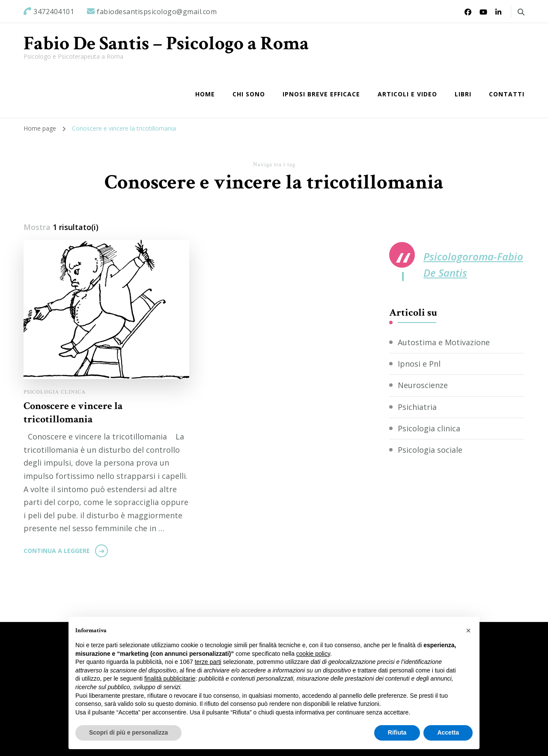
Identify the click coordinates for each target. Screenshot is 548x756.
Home (205, 94)
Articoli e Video (407, 94)
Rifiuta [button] (397, 732)
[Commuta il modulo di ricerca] (521, 12)
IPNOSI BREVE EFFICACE (321, 94)
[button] (468, 630)
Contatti (507, 94)
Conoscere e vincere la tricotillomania (73, 412)
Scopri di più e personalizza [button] (128, 732)
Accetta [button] (448, 732)
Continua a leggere (57, 551)
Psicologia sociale (430, 450)
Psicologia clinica (55, 392)
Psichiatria (417, 407)
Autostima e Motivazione (444, 342)
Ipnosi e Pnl (419, 364)
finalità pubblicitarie (170, 678)
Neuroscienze (423, 385)
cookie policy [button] (313, 654)
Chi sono (249, 94)
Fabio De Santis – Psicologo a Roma (166, 43)
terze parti (208, 662)
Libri (463, 94)
